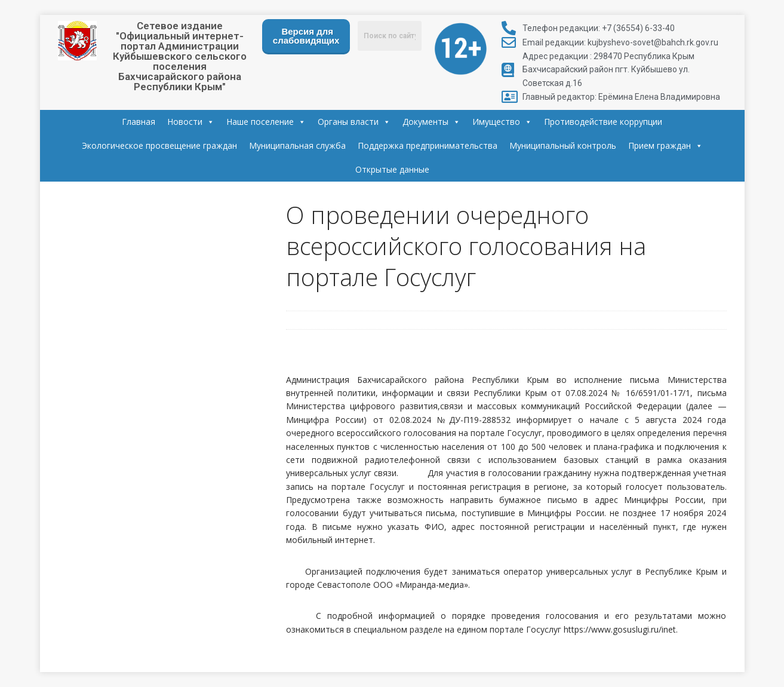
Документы (431, 122)
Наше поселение (266, 122)
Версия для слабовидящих (306, 36)
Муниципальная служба (297, 145)
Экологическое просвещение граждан (159, 145)
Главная (139, 122)
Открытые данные (392, 169)
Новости (191, 122)
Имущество (502, 122)
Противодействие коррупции (603, 122)
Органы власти (354, 122)
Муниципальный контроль (563, 145)
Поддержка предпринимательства (428, 145)
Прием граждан (665, 145)
